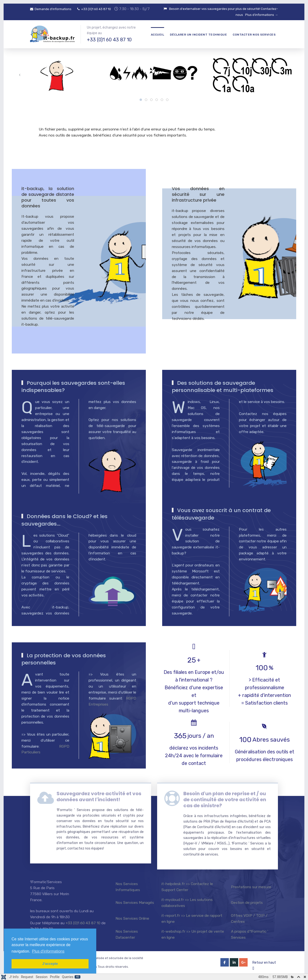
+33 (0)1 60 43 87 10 (94, 9)
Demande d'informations (51, 9)
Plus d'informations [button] (48, 951)
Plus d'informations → (262, 15)
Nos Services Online (132, 918)
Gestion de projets (247, 902)
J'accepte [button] (50, 964)
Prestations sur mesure (251, 887)
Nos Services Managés (135, 902)
